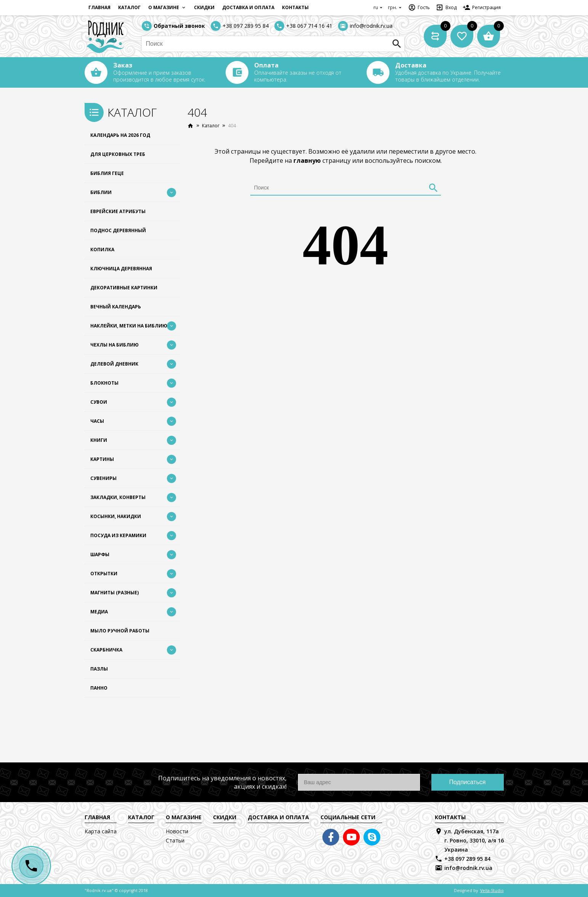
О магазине (167, 8)
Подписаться (468, 782)
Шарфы (100, 554)
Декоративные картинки (124, 288)
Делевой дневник (114, 364)
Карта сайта (101, 831)
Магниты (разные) (115, 593)
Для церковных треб (118, 154)
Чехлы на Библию (115, 345)
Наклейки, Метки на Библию (129, 326)
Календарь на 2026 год (120, 135)
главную (307, 160)
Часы (97, 421)
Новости (177, 831)
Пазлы (99, 669)
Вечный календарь (116, 307)
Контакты (295, 7)
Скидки (204, 7)
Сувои (99, 402)
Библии (101, 192)
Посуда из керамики (118, 535)
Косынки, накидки (116, 516)
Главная (99, 7)
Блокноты (104, 383)
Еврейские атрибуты (118, 211)
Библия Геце (107, 173)
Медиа (99, 612)
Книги (99, 440)
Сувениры (103, 478)
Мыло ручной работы (120, 631)
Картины (102, 459)
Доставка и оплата (248, 7)
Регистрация (482, 8)
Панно (99, 688)
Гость (419, 8)
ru (379, 7)
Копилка (102, 250)
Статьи (175, 840)
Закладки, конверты (118, 497)
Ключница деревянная (121, 269)
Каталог (129, 7)
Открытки (104, 574)
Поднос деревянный (118, 230)
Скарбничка (106, 650)
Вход (446, 8)
